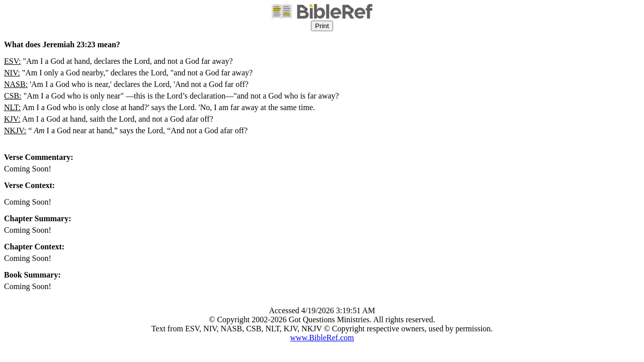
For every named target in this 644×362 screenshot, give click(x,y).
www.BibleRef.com (322, 338)
